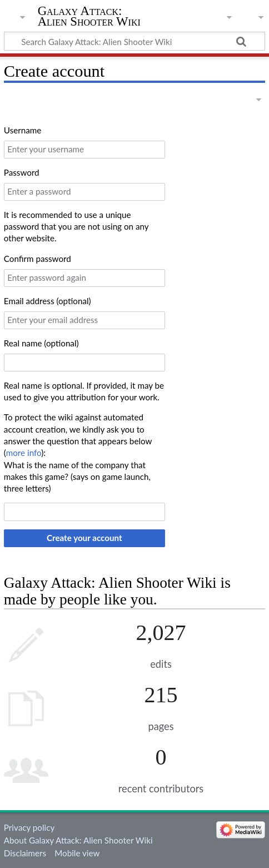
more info (24, 453)
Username (23, 130)
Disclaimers (25, 853)
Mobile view (77, 853)
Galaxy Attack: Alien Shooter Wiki (89, 16)
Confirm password (38, 259)
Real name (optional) (41, 343)
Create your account (84, 538)
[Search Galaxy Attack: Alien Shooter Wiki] (134, 41)
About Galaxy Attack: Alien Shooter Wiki (78, 840)
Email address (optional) (48, 301)
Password (22, 172)
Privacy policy (29, 827)
